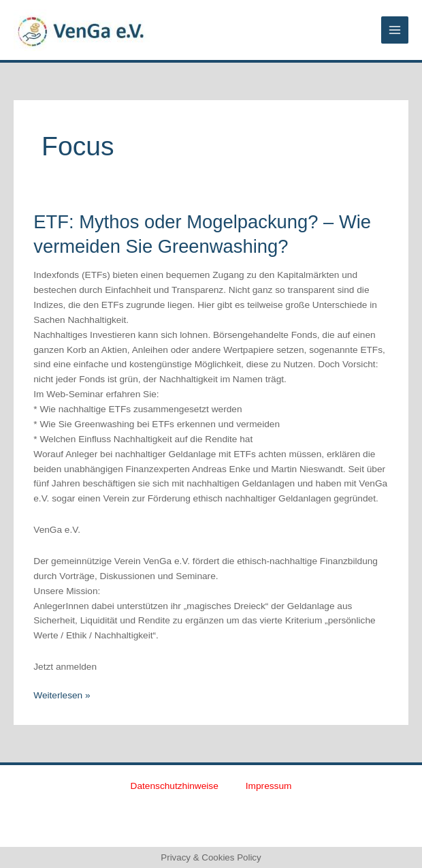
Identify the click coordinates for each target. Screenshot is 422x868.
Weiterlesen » (62, 694)
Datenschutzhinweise (175, 786)
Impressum (269, 786)
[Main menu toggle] (395, 30)
